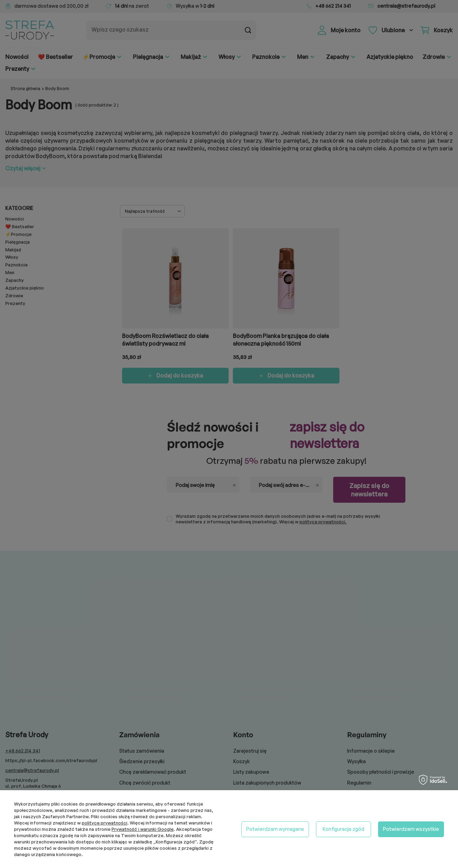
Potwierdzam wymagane (275, 829)
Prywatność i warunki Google (143, 829)
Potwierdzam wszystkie (411, 829)
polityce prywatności (105, 823)
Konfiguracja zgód (343, 829)
